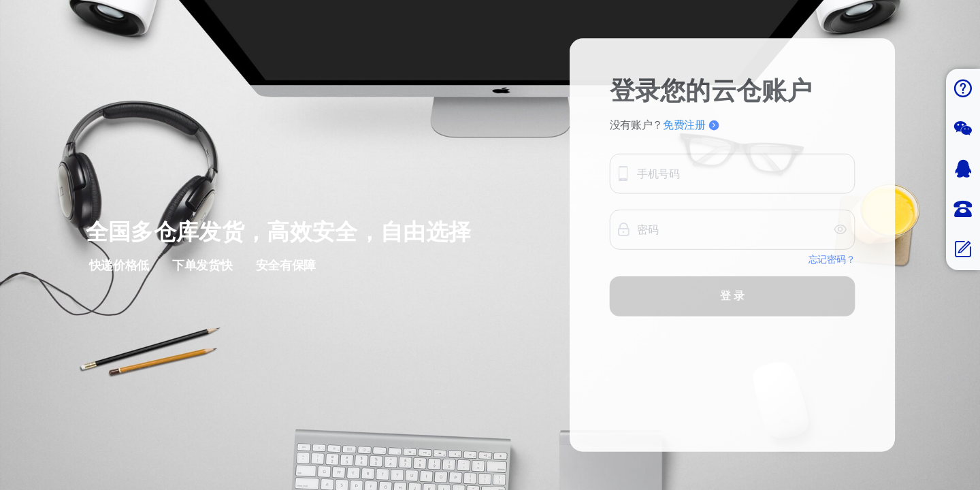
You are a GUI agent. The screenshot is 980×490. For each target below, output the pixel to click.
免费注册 (691, 139)
